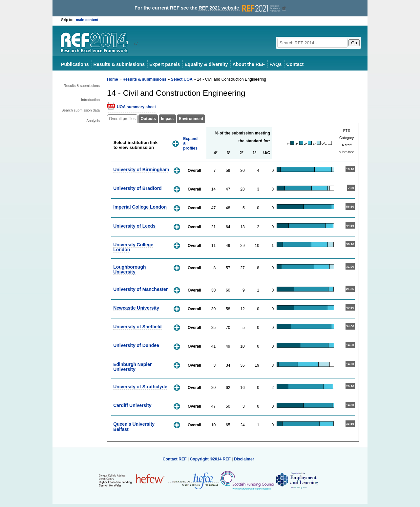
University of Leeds (134, 226)
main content (87, 20)
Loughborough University (129, 269)
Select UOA (182, 79)
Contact (295, 64)
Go (354, 43)
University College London (133, 247)
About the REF (249, 64)
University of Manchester (140, 289)
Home (113, 79)
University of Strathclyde (140, 387)
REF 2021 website (240, 8)
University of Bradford (137, 188)
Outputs (148, 119)
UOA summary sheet (136, 107)
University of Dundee (136, 345)
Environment (191, 119)
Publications (75, 64)
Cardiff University (132, 405)
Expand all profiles (190, 143)
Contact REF (175, 459)
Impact (167, 119)
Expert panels (165, 64)
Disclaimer (244, 459)
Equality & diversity (206, 64)
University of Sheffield (137, 327)
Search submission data (81, 110)
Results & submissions (119, 64)
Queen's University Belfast (134, 426)
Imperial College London (140, 207)
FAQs (275, 64)
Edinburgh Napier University (132, 367)
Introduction (90, 100)
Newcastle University (136, 308)
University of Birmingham (141, 170)
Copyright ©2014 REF (211, 459)
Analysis (93, 121)
